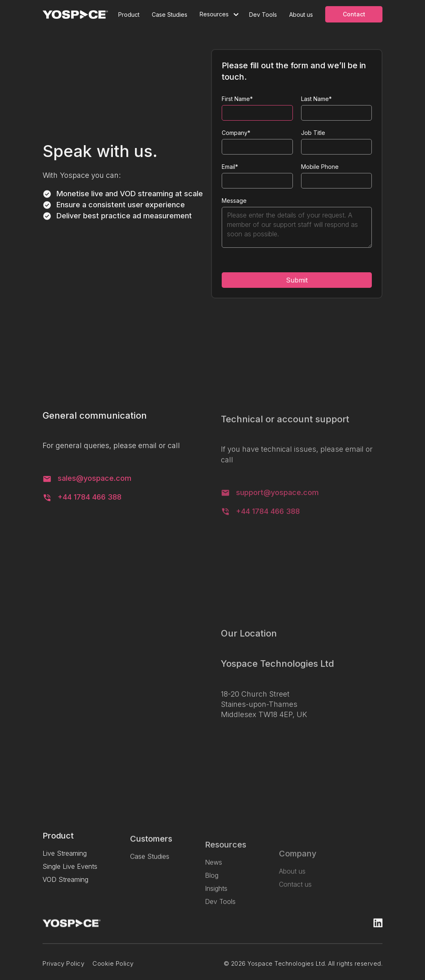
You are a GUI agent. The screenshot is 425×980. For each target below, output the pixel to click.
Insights (216, 902)
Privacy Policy (63, 969)
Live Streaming (65, 858)
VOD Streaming (65, 884)
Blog (212, 889)
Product (129, 15)
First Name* (237, 99)
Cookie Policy (113, 969)
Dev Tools (263, 15)
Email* (230, 167)
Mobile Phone (320, 167)
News (214, 876)
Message (234, 201)
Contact (354, 14)
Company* (236, 133)
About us (301, 15)
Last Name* (316, 99)
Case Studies (170, 15)
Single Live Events (70, 871)
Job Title (313, 133)
